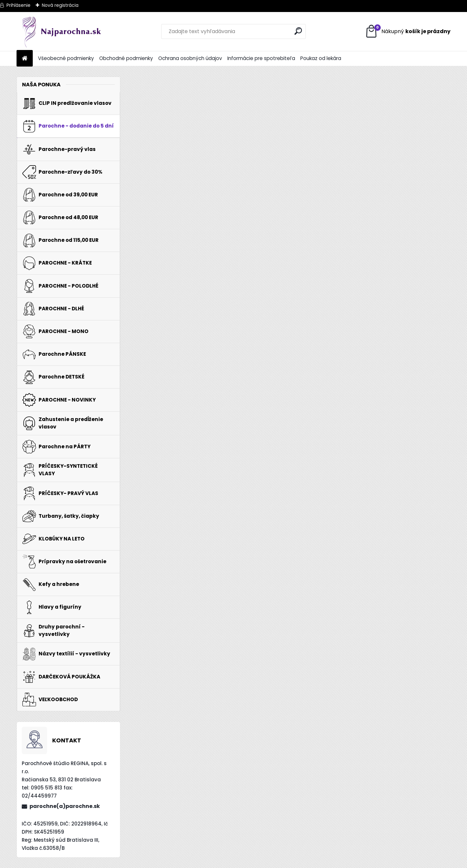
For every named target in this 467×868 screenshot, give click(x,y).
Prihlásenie (18, 5)
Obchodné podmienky (126, 58)
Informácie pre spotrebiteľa (261, 58)
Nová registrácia (60, 5)
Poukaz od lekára (321, 58)
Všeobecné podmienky (66, 58)
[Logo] (61, 31)
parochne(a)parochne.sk (65, 806)
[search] (298, 31)
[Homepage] (25, 59)
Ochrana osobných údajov (190, 58)
